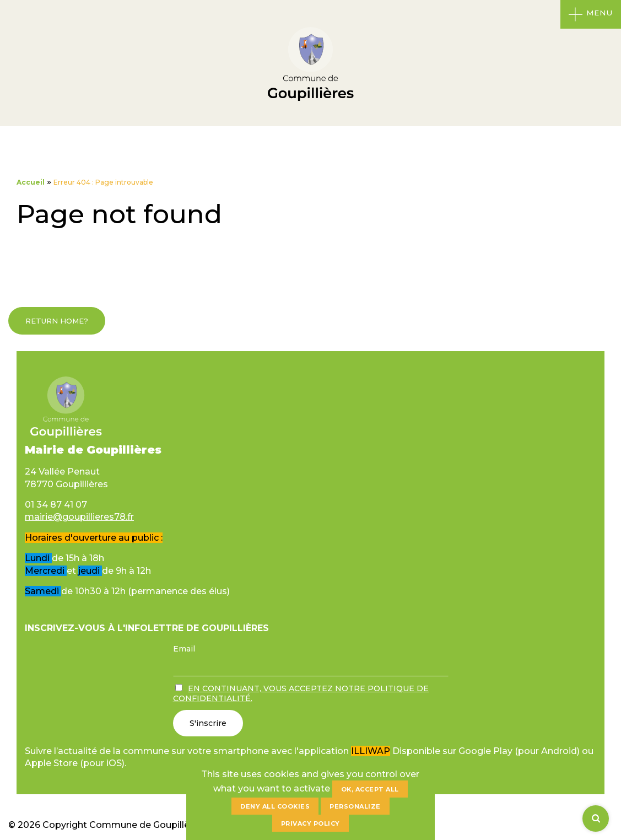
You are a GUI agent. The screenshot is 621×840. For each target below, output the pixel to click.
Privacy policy (310, 823)
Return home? (57, 321)
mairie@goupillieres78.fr (79, 517)
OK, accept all (370, 789)
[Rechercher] (596, 819)
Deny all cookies (275, 806)
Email (184, 649)
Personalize (355, 806)
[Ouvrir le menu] (591, 14)
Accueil (31, 182)
